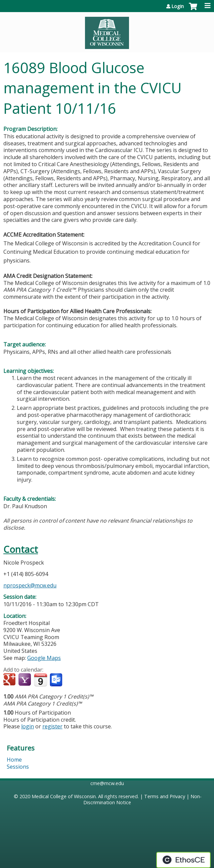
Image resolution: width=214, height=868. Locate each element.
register (52, 726)
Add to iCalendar (40, 680)
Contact (21, 549)
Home (14, 760)
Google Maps (44, 658)
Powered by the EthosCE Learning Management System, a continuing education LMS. (183, 860)
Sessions (18, 767)
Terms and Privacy (165, 796)
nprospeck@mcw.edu (30, 585)
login (28, 726)
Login (178, 6)
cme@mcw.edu (107, 783)
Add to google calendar (10, 680)
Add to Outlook (57, 680)
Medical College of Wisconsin (64, 796)
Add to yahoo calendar (25, 680)
